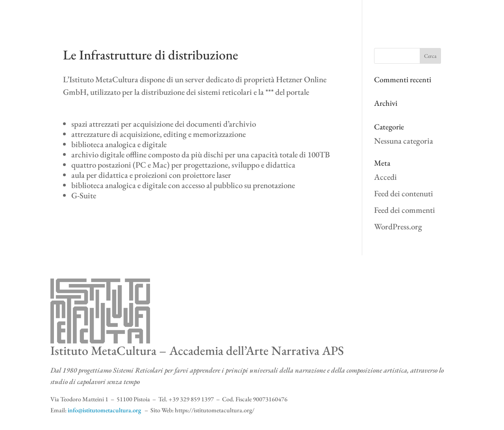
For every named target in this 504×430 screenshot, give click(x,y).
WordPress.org (398, 226)
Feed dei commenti (405, 210)
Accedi (385, 177)
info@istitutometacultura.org (104, 410)
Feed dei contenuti (404, 193)
